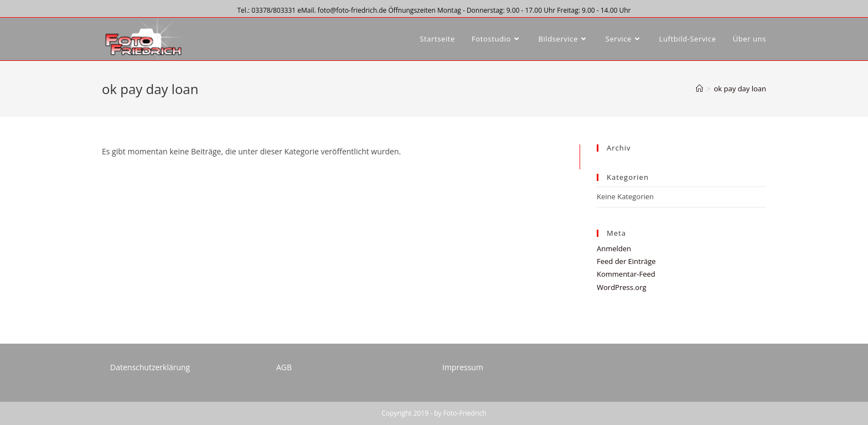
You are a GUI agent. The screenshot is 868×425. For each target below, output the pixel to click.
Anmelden (614, 248)
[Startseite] (699, 89)
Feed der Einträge (626, 261)
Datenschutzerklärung (150, 367)
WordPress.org (622, 287)
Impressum (463, 367)
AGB (284, 367)
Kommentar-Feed (626, 274)
